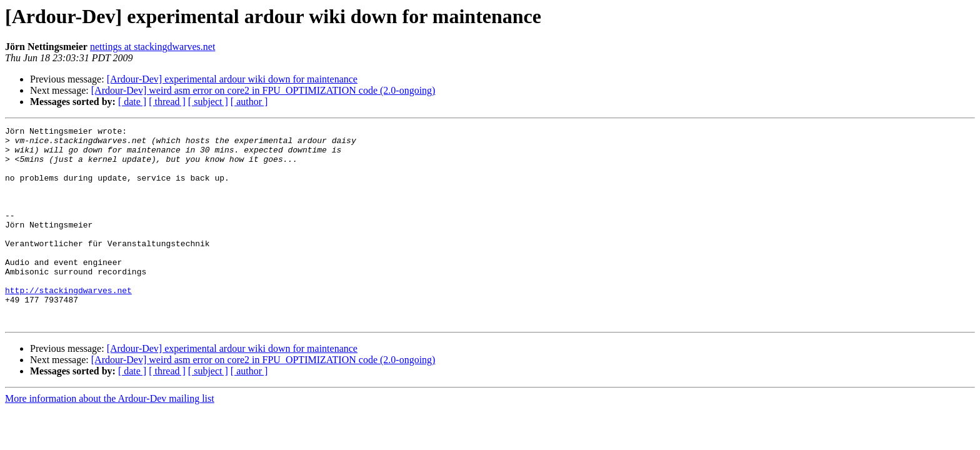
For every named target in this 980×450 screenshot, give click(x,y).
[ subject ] (208, 102)
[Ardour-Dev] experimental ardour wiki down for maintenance (232, 79)
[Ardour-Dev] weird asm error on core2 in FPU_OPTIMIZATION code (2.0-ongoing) (263, 90)
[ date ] (132, 102)
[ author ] (249, 102)
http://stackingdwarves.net (68, 324)
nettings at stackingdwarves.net (152, 47)
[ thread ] (167, 102)
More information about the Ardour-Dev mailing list (110, 438)
